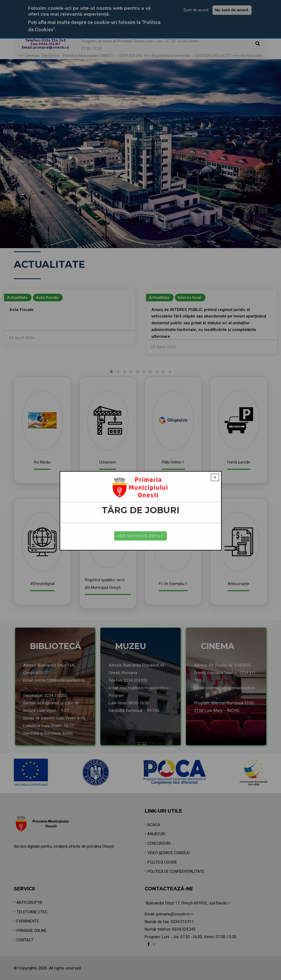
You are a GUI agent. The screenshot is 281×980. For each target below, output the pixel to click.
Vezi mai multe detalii (140, 536)
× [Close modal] (215, 477)
